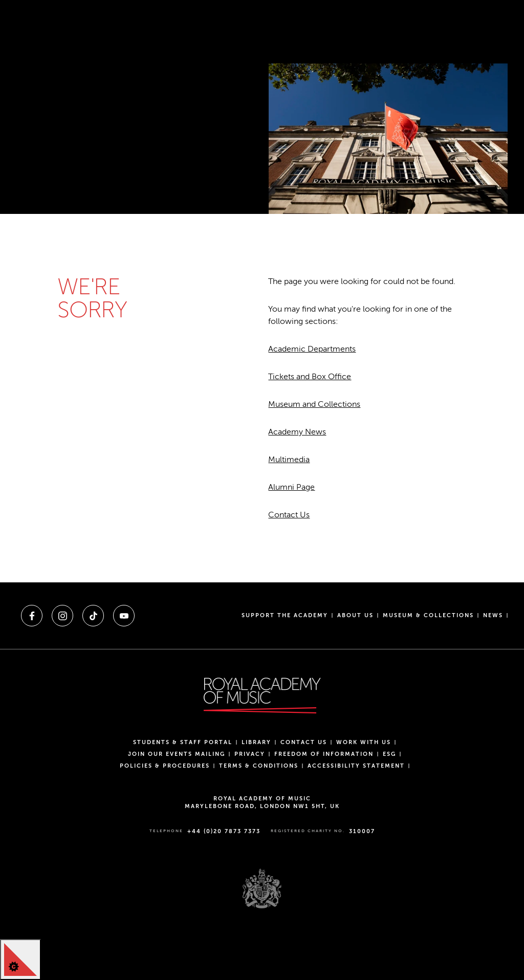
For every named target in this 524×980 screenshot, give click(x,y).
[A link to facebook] (32, 616)
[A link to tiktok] (93, 616)
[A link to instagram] (62, 616)
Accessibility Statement (356, 766)
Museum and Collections (314, 404)
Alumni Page (291, 487)
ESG (389, 754)
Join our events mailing (177, 754)
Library (256, 742)
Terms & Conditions (259, 766)
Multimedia (289, 460)
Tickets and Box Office (310, 377)
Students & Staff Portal (183, 742)
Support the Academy (285, 615)
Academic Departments (312, 349)
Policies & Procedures (165, 766)
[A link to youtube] (124, 616)
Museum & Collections (428, 615)
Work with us (364, 742)
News (493, 615)
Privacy (250, 754)
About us (355, 615)
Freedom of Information (324, 754)
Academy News (297, 432)
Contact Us (289, 515)
